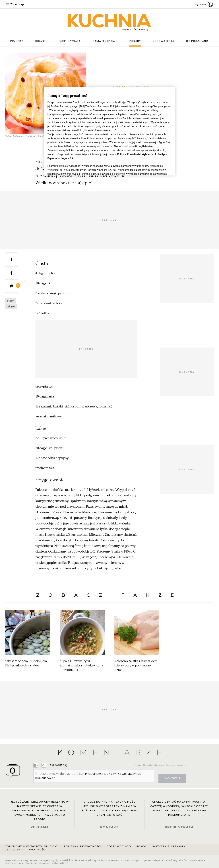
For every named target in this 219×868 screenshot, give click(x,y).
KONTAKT (109, 827)
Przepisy (17, 41)
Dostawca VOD (119, 846)
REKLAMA (40, 827)
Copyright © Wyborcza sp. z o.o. (32, 846)
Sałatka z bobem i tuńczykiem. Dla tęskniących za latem (26, 663)
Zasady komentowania (176, 765)
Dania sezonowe (105, 41)
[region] (110, 131)
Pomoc (142, 846)
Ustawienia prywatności (26, 850)
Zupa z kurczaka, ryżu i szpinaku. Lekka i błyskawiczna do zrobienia (81, 665)
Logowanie (203, 4)
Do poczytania (197, 41)
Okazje (40, 41)
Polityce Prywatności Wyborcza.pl (137, 154)
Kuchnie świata (69, 41)
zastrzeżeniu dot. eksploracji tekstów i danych (44, 863)
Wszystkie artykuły (169, 846)
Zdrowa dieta (164, 41)
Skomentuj (172, 778)
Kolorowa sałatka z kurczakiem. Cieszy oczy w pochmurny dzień (136, 665)
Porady (135, 41)
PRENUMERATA (179, 827)
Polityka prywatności (82, 846)
